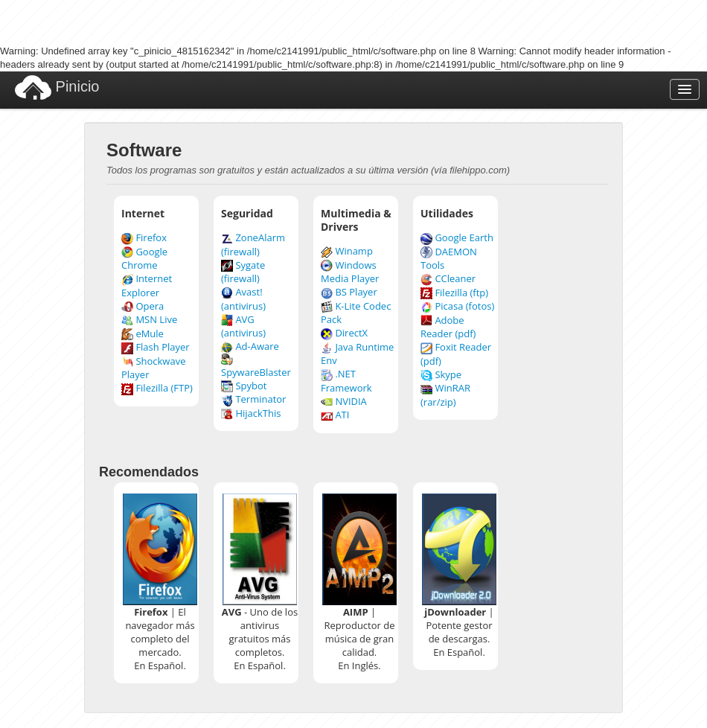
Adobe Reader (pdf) (448, 327)
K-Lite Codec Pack (356, 313)
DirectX (344, 333)
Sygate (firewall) (243, 272)
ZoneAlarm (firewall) (253, 245)
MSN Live (149, 319)
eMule (143, 333)
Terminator (253, 399)
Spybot (244, 386)
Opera (143, 306)
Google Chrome (144, 259)
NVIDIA (344, 401)
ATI (335, 415)
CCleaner (448, 278)
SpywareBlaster (256, 366)
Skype (441, 374)
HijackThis (251, 413)
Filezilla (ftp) (454, 293)
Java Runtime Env (357, 354)
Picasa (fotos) (457, 306)
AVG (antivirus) (243, 326)
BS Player (349, 292)
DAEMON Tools (449, 259)
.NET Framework (346, 381)
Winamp (347, 251)
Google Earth (457, 237)
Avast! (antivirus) (243, 299)
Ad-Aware (250, 346)
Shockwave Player (153, 368)
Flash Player (156, 347)
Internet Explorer (147, 285)
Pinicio (57, 87)
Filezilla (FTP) (157, 388)
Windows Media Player (350, 272)
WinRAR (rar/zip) (445, 395)
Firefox (144, 237)
